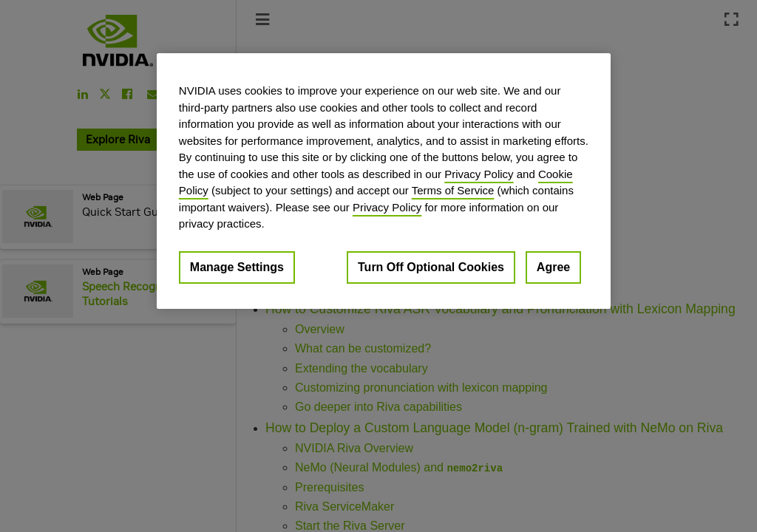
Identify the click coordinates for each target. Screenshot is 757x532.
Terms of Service (453, 190)
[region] (384, 181)
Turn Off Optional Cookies (431, 267)
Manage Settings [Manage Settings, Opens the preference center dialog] (237, 267)
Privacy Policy (479, 174)
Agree (553, 267)
